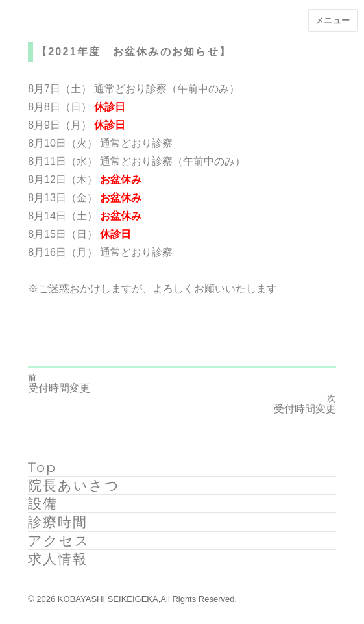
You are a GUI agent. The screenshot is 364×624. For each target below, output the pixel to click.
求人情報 (58, 559)
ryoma (42, 323)
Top (42, 467)
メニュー (333, 20)
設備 (43, 504)
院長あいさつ (74, 485)
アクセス (59, 541)
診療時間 (58, 522)
